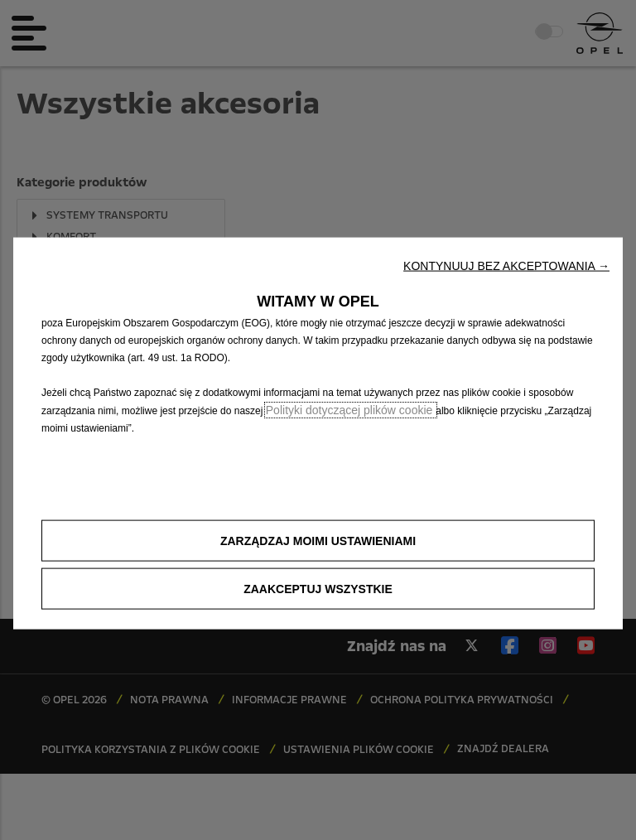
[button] (506, 266)
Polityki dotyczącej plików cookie (351, 410)
